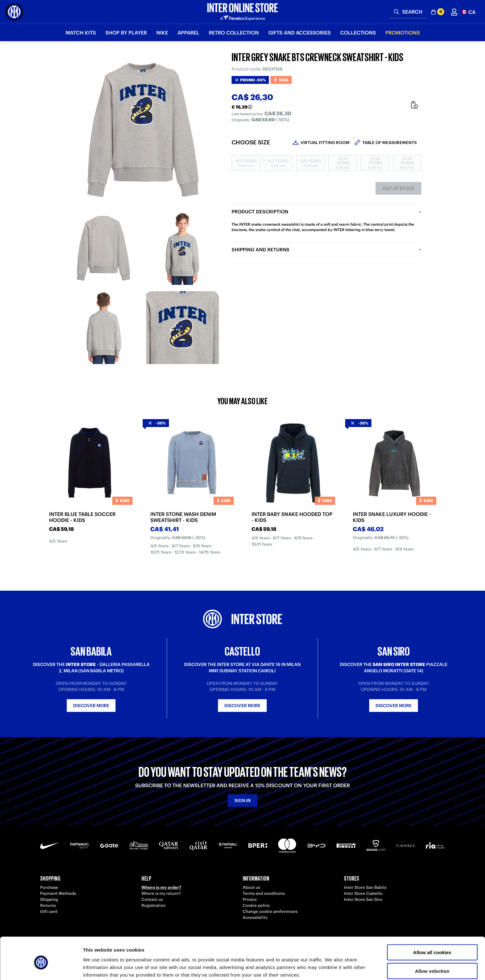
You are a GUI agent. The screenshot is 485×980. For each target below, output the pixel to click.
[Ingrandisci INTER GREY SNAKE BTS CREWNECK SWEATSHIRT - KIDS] (143, 130)
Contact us (152, 899)
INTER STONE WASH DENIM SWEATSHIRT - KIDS (183, 517)
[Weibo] (59, 942)
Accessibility (255, 917)
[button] (469, 12)
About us (251, 887)
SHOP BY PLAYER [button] (126, 33)
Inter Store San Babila (365, 887)
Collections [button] (358, 33)
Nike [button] (162, 33)
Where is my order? (161, 887)
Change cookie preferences (270, 911)
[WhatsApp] (187, 942)
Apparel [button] (188, 33)
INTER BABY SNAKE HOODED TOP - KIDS (292, 517)
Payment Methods (58, 893)
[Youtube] (102, 942)
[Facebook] (173, 942)
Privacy (250, 899)
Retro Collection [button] (234, 33)
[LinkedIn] (73, 942)
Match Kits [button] (81, 33)
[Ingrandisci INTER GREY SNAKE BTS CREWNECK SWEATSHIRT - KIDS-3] (103, 328)
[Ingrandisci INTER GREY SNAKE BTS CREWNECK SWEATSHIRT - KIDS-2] (183, 248)
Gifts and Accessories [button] (299, 33)
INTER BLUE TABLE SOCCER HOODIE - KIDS (82, 517)
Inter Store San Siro (363, 899)
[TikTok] (88, 942)
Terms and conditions (264, 893)
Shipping (49, 899)
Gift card (49, 911)
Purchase (49, 887)
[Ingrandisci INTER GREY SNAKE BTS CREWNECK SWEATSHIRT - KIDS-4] (183, 328)
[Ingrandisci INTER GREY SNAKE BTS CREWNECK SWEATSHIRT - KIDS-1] (103, 248)
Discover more (91, 706)
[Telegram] (45, 942)
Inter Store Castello (363, 893)
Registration (154, 905)
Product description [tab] (260, 212)
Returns (48, 905)
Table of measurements (389, 143)
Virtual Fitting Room (325, 143)
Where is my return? (161, 893)
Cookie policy (256, 905)
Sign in (242, 801)
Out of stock (398, 188)
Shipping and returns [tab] (261, 250)
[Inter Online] (14, 12)
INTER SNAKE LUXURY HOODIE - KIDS (392, 517)
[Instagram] (130, 942)
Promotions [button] (403, 33)
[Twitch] (116, 942)
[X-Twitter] (159, 942)
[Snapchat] (145, 942)
